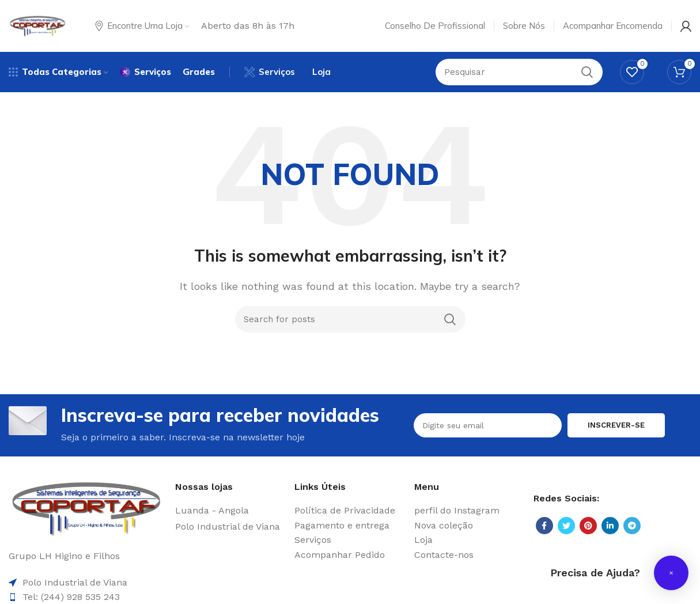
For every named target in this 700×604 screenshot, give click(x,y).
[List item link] (229, 511)
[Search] (350, 319)
